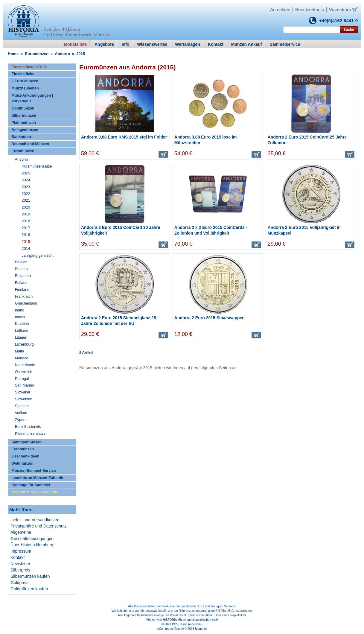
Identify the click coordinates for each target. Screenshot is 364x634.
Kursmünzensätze (37, 166)
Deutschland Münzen (30, 144)
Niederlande (25, 365)
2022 (26, 194)
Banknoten (21, 137)
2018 (26, 221)
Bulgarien (23, 276)
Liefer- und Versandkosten (35, 520)
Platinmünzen (24, 123)
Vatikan (21, 413)
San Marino (25, 385)
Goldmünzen (23, 108)
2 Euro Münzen (25, 81)
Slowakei (22, 392)
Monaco (22, 358)
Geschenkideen (25, 456)
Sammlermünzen (26, 442)
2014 (26, 249)
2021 (26, 200)
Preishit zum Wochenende (35, 492)
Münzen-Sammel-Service (33, 471)
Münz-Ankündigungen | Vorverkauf (32, 98)
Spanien (22, 406)
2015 (26, 242)
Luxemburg (24, 344)
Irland (20, 310)
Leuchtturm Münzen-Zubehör (37, 478)
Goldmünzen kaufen (29, 589)
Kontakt (17, 557)
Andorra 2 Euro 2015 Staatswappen (210, 318)
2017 (26, 228)
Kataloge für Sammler (31, 485)
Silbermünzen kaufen (30, 576)
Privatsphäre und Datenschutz (39, 526)
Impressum (21, 551)
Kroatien (22, 324)
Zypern (21, 420)
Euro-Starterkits (28, 427)
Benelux (22, 269)
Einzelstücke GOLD (29, 67)
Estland (21, 283)
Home (13, 54)
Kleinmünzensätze (30, 434)
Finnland (22, 290)
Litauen (21, 337)
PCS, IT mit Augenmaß (187, 624)
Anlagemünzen (25, 130)
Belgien (21, 262)
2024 (26, 180)
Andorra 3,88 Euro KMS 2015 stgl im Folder (124, 137)
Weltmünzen (22, 463)
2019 (26, 214)
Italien (20, 317)
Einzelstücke (23, 74)
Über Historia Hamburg (32, 545)
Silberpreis (20, 570)
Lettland (22, 331)
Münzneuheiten (25, 88)
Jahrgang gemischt (37, 256)
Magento (201, 629)
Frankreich (24, 297)
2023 (26, 187)
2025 (26, 173)
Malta (20, 351)
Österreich (24, 372)
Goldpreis (19, 583)
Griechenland (26, 303)
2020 (26, 207)
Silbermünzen (24, 115)
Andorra (62, 54)
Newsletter (20, 564)
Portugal (22, 379)
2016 (26, 235)
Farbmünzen (23, 449)
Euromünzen (37, 54)
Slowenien (24, 399)
